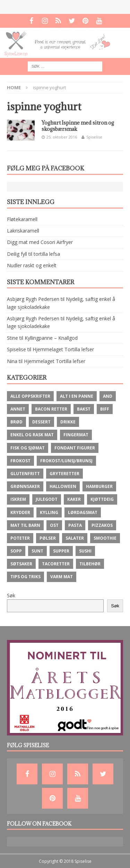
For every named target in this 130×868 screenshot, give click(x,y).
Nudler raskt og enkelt (32, 265)
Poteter (20, 538)
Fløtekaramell (22, 219)
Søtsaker (21, 564)
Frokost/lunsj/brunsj (66, 461)
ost (54, 525)
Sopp (16, 551)
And (108, 396)
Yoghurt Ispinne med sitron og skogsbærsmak (78, 126)
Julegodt (47, 499)
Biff (105, 409)
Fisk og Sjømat (28, 448)
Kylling (49, 512)
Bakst (84, 409)
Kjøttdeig (102, 499)
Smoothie (105, 538)
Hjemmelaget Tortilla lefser (63, 349)
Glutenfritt (25, 474)
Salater (75, 538)
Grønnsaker (25, 486)
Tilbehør (90, 564)
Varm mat (62, 577)
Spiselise (94, 137)
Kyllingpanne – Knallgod (51, 338)
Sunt (37, 551)
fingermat (76, 435)
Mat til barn (25, 525)
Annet (18, 409)
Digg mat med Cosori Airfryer (40, 242)
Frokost (20, 461)
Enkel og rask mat (32, 435)
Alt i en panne (77, 396)
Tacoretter (56, 564)
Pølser (48, 538)
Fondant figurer (75, 448)
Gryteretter (64, 474)
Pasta (75, 525)
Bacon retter (51, 409)
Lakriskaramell (23, 231)
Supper (61, 551)
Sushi (85, 551)
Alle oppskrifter (30, 396)
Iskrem (18, 499)
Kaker (74, 499)
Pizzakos (102, 525)
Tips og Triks (25, 577)
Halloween (63, 486)
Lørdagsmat (83, 512)
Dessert (41, 422)
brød (16, 422)
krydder (20, 512)
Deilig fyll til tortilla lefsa (33, 254)
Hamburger (99, 486)
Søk (11, 595)
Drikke (68, 422)
